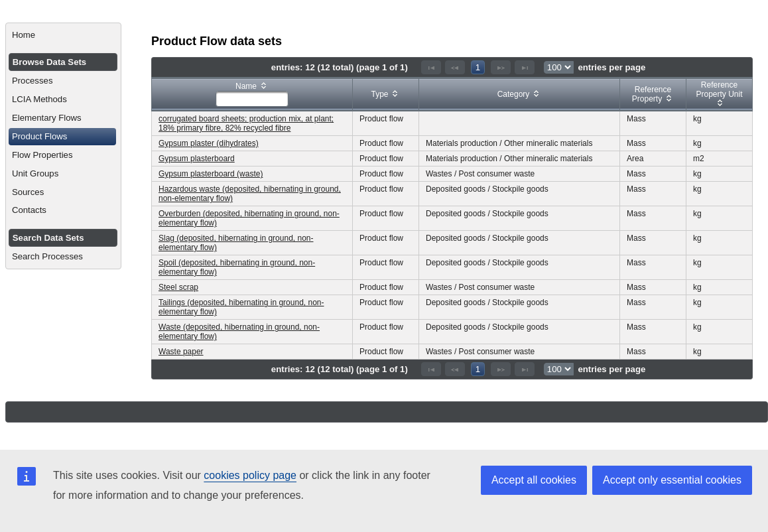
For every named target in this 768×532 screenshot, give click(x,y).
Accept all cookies (534, 480)
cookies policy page (250, 475)
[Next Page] (501, 67)
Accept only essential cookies (672, 480)
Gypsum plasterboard (197, 159)
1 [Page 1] (478, 67)
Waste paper (181, 352)
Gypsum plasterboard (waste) (211, 174)
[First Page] (431, 67)
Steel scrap (178, 287)
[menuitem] (63, 35)
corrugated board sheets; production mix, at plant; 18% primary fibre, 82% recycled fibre (246, 123)
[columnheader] (252, 95)
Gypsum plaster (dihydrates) (209, 143)
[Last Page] (525, 67)
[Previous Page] (455, 67)
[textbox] (252, 99)
